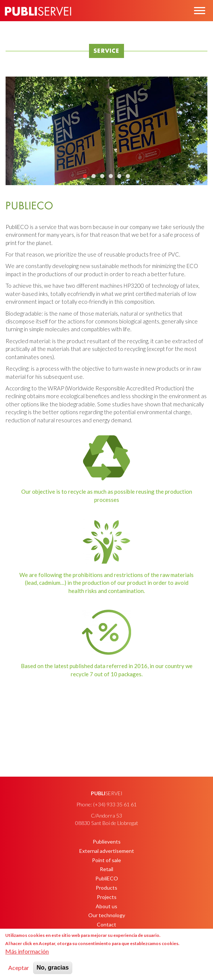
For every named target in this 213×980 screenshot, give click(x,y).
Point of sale (106, 860)
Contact (106, 924)
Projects (107, 897)
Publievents (107, 842)
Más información (27, 951)
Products (106, 888)
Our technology (107, 915)
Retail (106, 869)
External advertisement (107, 851)
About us (106, 906)
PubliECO (107, 878)
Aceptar (19, 968)
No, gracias (53, 968)
